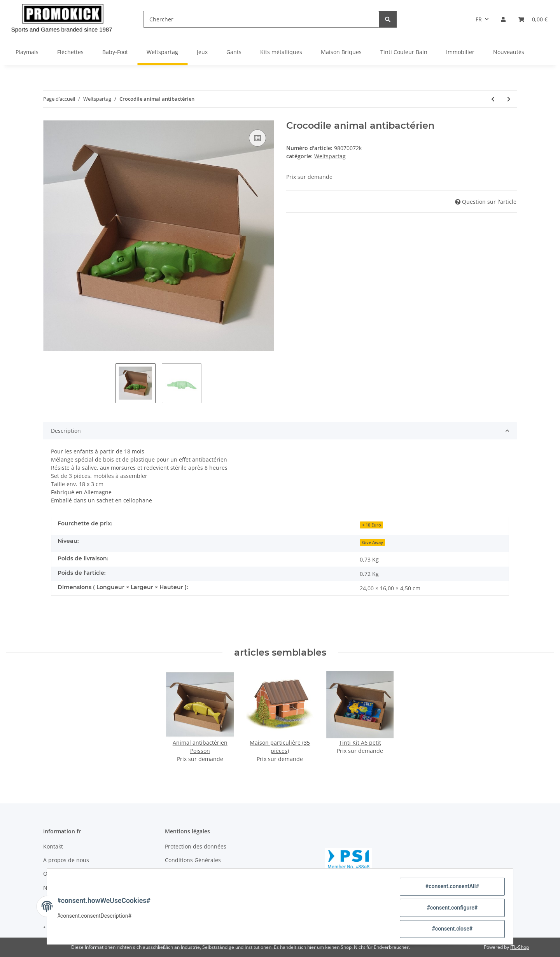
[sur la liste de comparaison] (257, 138)
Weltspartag (330, 156)
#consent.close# (450, 929)
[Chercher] (261, 19)
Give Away (373, 542)
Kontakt (53, 846)
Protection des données (196, 846)
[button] (503, 19)
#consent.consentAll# (450, 889)
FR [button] (479, 19)
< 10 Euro (372, 525)
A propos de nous (66, 860)
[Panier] (533, 19)
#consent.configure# (450, 909)
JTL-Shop (520, 947)
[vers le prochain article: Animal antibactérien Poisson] (509, 99)
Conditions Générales (193, 860)
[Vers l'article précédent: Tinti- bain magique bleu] (493, 99)
